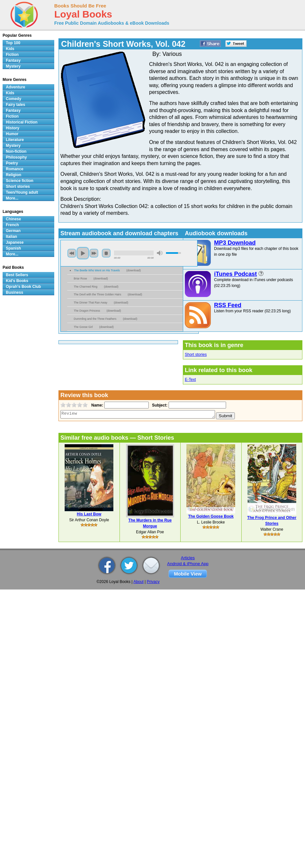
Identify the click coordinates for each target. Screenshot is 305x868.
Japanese (15, 242)
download (134, 270)
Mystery (13, 66)
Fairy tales (15, 105)
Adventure (15, 87)
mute (160, 253)
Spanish (13, 248)
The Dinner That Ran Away (90, 303)
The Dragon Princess (87, 311)
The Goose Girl (83, 327)
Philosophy (16, 157)
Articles (188, 558)
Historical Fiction (22, 122)
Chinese (13, 219)
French (12, 225)
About (139, 582)
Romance (15, 169)
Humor (12, 134)
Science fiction (20, 181)
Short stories (196, 355)
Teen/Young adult (22, 192)
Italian (12, 237)
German (13, 231)
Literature (15, 140)
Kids (10, 49)
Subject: (159, 405)
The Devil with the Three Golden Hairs (97, 294)
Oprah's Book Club (23, 287)
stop (106, 253)
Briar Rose (80, 279)
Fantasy (13, 60)
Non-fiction (16, 151)
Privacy (153, 582)
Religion (13, 175)
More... (12, 198)
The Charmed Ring (86, 287)
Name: (97, 405)
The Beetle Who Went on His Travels (97, 270)
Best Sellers (17, 275)
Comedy (13, 99)
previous (72, 253)
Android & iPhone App (188, 564)
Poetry (12, 163)
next (94, 253)
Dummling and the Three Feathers (95, 319)
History (13, 128)
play (83, 253)
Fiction (12, 55)
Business (14, 292)
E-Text (190, 380)
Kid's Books (17, 281)
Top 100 (13, 43)
